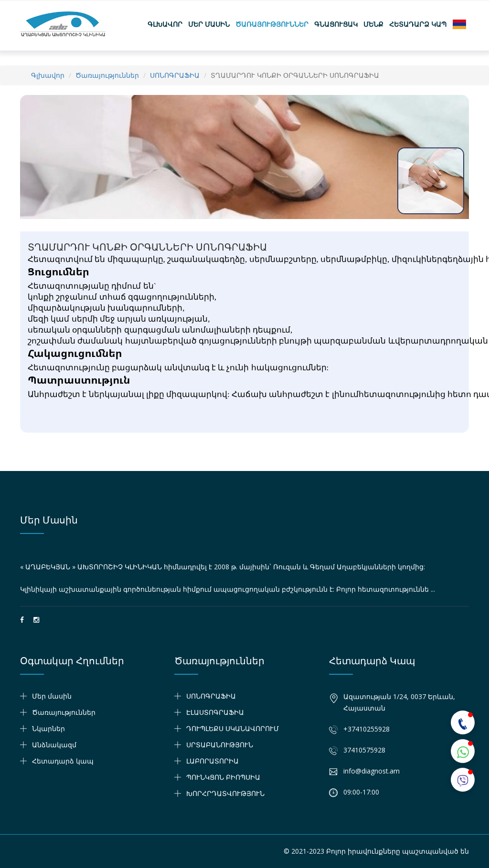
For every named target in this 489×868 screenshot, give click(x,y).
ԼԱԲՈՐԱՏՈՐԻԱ (213, 761)
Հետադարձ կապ (418, 24)
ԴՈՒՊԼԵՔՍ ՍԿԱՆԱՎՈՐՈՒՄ (233, 728)
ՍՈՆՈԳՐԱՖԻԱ (175, 75)
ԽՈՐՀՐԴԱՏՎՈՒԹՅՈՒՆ (225, 793)
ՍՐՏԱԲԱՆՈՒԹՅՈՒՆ (220, 745)
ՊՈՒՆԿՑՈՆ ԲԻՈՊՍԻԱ (223, 777)
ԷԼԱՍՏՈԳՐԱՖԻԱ (215, 712)
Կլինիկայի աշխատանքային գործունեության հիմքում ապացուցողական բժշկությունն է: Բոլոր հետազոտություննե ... (228, 589)
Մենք (373, 24)
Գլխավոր (165, 24)
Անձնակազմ (54, 745)
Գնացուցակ (336, 24)
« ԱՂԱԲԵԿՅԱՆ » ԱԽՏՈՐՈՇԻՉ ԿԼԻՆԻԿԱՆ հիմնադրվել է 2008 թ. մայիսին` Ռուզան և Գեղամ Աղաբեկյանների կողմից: (223, 567)
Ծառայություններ (272, 24)
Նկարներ (48, 728)
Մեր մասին (209, 24)
